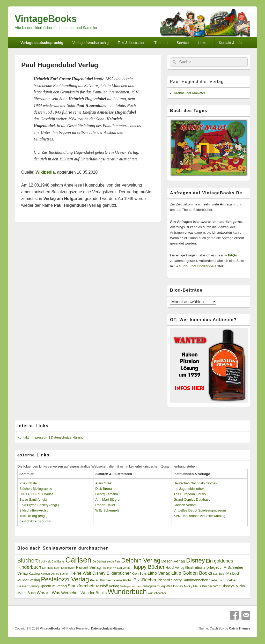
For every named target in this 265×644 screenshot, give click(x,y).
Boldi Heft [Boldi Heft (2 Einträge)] (45, 561)
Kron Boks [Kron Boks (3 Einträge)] (139, 574)
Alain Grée (103, 483)
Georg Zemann (106, 494)
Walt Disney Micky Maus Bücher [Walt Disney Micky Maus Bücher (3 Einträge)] (189, 586)
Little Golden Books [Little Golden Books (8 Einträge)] (192, 573)
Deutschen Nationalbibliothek (195, 483)
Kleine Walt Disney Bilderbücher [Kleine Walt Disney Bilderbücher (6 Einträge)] (100, 573)
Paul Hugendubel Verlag (197, 82)
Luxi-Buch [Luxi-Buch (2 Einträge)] (219, 574)
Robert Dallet (105, 505)
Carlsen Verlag (185, 505)
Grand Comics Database (192, 499)
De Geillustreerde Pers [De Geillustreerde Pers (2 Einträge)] (106, 561)
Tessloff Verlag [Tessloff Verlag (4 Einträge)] (107, 586)
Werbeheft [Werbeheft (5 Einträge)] (70, 593)
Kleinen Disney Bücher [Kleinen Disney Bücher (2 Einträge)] (55, 574)
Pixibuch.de (28, 483)
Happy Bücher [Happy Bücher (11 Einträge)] (148, 567)
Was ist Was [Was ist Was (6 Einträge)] (49, 593)
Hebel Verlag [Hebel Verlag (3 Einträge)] (175, 568)
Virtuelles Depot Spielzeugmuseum (200, 510)
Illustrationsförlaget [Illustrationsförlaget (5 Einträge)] (202, 567)
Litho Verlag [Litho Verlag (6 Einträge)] (159, 573)
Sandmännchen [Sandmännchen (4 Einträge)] (195, 580)
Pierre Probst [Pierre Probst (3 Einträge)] (123, 580)
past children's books (35, 521)
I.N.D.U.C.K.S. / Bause (36, 494)
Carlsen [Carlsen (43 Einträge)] (78, 560)
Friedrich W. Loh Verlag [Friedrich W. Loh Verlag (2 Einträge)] (116, 568)
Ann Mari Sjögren (108, 499)
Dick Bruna (104, 489)
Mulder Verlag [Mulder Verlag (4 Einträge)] (29, 580)
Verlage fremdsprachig (91, 43)
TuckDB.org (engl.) (34, 516)
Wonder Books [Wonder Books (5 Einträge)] (94, 593)
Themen (161, 43)
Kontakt (23, 437)
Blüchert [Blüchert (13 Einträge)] (28, 561)
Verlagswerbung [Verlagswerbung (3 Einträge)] (153, 586)
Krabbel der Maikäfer (190, 93)
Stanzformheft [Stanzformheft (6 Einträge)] (81, 586)
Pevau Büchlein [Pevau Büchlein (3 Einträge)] (101, 580)
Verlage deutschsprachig (42, 43)
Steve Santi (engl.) (33, 499)
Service (183, 43)
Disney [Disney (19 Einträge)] (196, 560)
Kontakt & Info (230, 43)
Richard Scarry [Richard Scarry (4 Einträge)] (170, 580)
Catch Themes (240, 628)
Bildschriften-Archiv (34, 510)
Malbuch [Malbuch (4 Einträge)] (233, 573)
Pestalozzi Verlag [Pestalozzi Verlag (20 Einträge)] (65, 579)
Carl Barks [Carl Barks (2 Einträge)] (58, 561)
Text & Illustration (132, 43)
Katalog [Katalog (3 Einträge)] (34, 574)
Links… (204, 43)
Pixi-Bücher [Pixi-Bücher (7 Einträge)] (145, 580)
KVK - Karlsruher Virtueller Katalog (200, 516)
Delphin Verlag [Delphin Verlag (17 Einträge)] (141, 560)
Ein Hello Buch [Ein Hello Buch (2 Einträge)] (51, 568)
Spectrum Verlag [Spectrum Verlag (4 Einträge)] (53, 586)
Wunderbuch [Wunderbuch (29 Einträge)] (127, 592)
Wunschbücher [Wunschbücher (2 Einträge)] (157, 593)
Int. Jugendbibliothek (189, 489)
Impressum (40, 437)
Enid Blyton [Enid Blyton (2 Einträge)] (68, 568)
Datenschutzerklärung (67, 437)
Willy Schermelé (107, 510)
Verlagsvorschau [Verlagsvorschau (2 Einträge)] (130, 586)
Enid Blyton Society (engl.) (39, 505)
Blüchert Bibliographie (36, 489)
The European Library (190, 494)
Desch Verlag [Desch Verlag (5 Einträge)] (173, 561)
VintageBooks (46, 19)
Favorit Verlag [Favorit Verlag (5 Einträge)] (89, 567)
